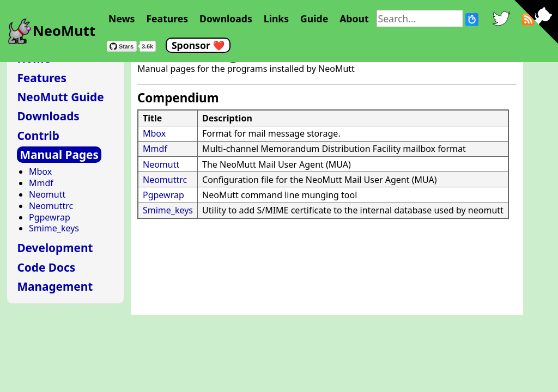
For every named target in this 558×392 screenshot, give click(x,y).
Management (55, 286)
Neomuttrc (165, 180)
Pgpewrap (163, 195)
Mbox (154, 133)
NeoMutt (64, 31)
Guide (314, 19)
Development (55, 248)
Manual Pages (59, 155)
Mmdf (155, 149)
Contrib (38, 136)
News (122, 19)
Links (276, 19)
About (354, 19)
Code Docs (46, 267)
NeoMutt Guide (60, 97)
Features (167, 19)
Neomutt (161, 164)
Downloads (226, 19)
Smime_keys (168, 210)
